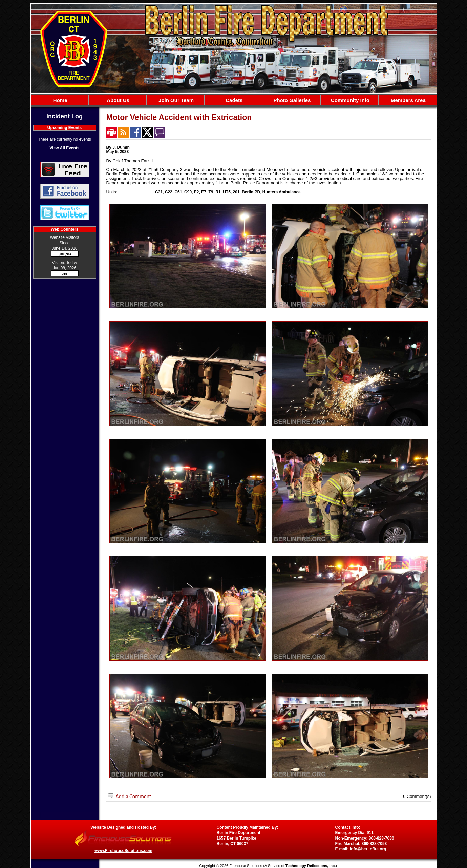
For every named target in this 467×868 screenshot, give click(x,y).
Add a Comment (133, 796)
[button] (118, 100)
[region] (234, 100)
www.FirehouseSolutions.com (123, 851)
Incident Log (65, 116)
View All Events (64, 148)
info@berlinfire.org (368, 849)
